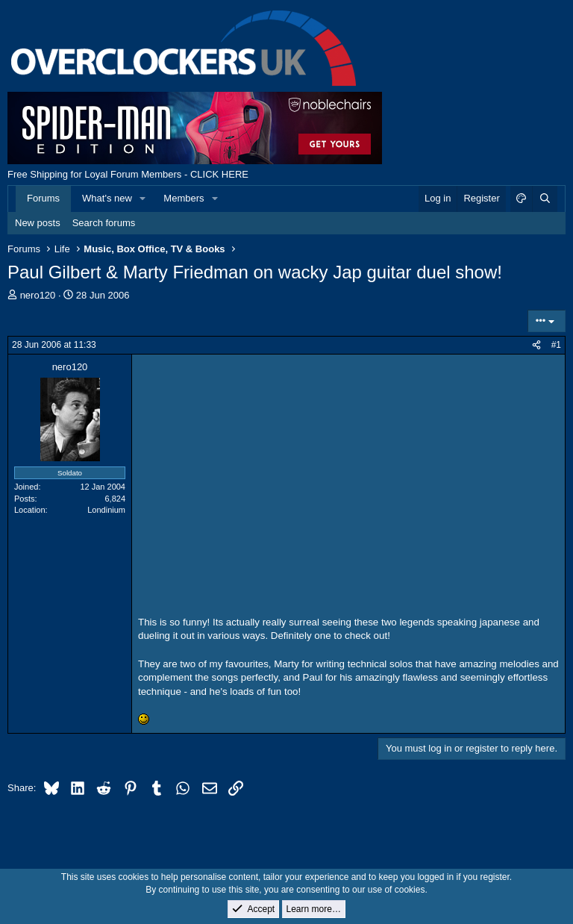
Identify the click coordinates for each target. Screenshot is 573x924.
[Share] (536, 345)
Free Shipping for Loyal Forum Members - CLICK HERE (128, 174)
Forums (43, 198)
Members (184, 198)
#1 (556, 345)
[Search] (545, 199)
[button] (143, 199)
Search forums (104, 223)
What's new (107, 198)
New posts (38, 223)
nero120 (38, 295)
